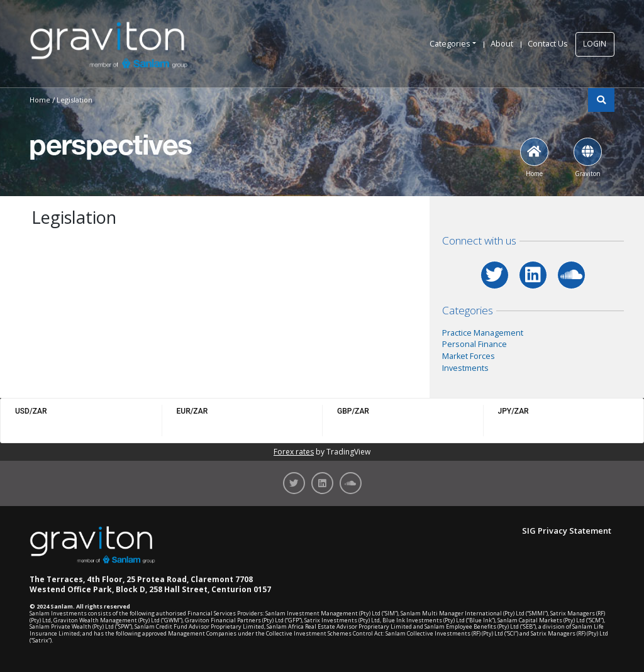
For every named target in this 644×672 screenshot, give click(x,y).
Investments (465, 368)
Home (534, 158)
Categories (450, 44)
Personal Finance (475, 344)
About (502, 44)
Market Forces (469, 356)
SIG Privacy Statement (567, 531)
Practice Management (483, 333)
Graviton (588, 158)
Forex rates (294, 452)
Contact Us (548, 44)
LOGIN (595, 43)
